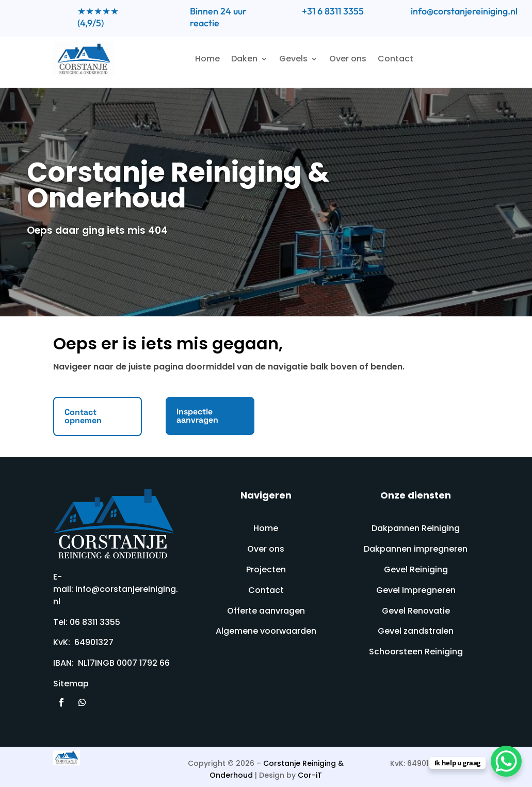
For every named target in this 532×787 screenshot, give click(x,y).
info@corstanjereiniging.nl (464, 11)
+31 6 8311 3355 (333, 11)
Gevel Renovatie (416, 611)
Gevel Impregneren (416, 590)
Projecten (266, 569)
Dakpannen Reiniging (416, 528)
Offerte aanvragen (266, 611)
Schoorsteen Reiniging (416, 652)
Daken (244, 59)
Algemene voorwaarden (266, 631)
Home (207, 59)
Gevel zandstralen (416, 631)
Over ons (348, 59)
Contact (396, 59)
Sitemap (71, 684)
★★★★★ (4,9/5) (98, 17)
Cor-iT (310, 775)
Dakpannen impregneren (416, 549)
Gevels (293, 59)
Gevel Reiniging (416, 569)
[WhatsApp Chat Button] (506, 761)
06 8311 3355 (95, 622)
